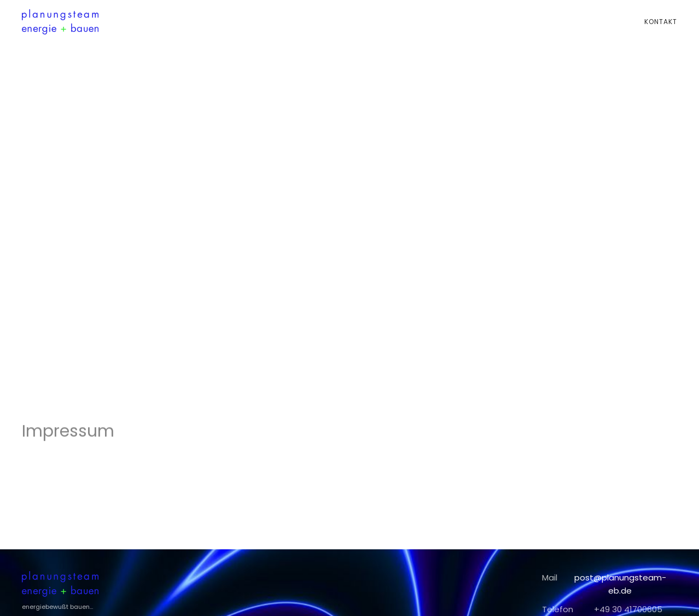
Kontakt (661, 22)
